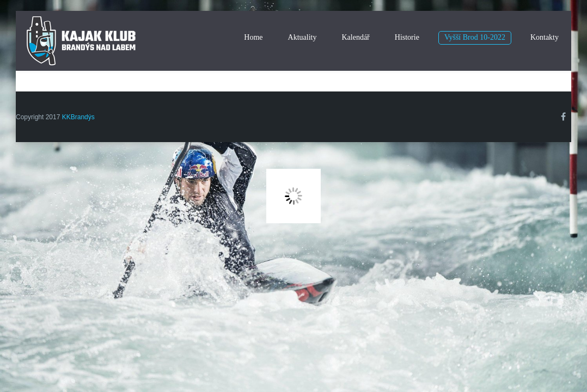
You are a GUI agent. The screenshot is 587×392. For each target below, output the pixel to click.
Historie (407, 37)
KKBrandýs (78, 117)
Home (253, 37)
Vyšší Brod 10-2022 (475, 37)
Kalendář (355, 37)
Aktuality (302, 37)
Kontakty (545, 37)
